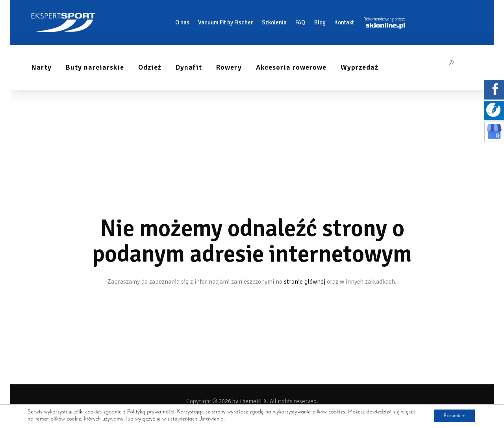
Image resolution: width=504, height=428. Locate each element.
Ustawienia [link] (227, 419)
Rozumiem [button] (451, 416)
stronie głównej (305, 282)
